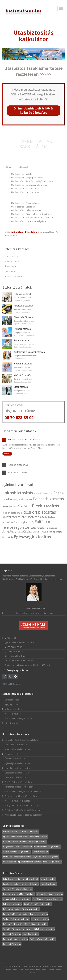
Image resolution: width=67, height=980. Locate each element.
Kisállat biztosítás (18, 473)
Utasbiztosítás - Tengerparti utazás (27, 178)
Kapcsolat (11, 638)
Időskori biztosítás (18, 465)
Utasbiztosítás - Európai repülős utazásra (30, 185)
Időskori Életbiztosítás (13, 924)
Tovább (7, 454)
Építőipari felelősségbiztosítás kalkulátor (23, 810)
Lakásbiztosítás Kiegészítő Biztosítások (21, 879)
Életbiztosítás (10, 267)
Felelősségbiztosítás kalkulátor (19, 782)
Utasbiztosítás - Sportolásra (24, 207)
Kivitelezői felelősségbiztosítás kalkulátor (23, 791)
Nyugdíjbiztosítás (22, 329)
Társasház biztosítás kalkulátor (19, 787)
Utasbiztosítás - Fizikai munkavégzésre (29, 221)
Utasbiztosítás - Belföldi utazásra (26, 210)
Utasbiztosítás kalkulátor (16, 777)
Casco (25, 506)
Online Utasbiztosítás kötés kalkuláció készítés (34, 110)
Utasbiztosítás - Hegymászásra (25, 192)
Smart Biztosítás (48, 879)
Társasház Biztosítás (24, 317)
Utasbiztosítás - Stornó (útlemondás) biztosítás (32, 218)
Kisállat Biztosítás (22, 375)
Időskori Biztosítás (23, 364)
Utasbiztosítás (11, 272)
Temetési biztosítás (47, 528)
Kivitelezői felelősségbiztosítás (24, 440)
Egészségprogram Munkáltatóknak (19, 894)
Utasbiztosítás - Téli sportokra (25, 189)
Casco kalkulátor (12, 754)
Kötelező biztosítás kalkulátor (18, 749)
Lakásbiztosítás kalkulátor (17, 745)
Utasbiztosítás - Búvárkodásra (25, 203)
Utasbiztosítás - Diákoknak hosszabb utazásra (32, 214)
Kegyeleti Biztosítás (30, 884)
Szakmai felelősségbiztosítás (33, 842)
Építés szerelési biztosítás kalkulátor (21, 796)
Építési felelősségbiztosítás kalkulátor (22, 740)
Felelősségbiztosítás (14, 277)
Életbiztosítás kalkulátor (16, 759)
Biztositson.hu (17, 966)
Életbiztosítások (21, 341)
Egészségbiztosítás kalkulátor (18, 763)
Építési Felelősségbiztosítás (16, 837)
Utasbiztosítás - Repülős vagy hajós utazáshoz (32, 181)
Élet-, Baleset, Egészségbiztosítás (47, 899)
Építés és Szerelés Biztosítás (42, 939)
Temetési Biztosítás (12, 929)
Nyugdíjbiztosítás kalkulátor (17, 768)
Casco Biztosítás (11, 842)
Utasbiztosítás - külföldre (23, 174)
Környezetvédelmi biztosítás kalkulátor (22, 806)
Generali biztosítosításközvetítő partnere (35, 613)
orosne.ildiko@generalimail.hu (21, 643)
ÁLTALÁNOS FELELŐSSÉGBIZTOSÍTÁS (24, 532)
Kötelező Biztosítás (23, 306)
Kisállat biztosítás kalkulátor (17, 801)
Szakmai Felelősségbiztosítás (47, 847)
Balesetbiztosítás (48, 499)
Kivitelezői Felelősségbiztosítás (29, 352)
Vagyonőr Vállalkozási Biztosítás (18, 847)
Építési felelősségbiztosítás (15, 939)
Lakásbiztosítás (11, 257)
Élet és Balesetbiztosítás (36, 924)
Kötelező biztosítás (13, 262)
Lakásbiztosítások (23, 294)
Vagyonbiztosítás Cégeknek (45, 857)
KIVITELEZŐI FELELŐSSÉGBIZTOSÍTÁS (24, 517)
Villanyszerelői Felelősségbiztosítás (39, 929)
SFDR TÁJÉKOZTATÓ (11, 684)
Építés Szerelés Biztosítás (30, 862)
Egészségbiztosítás (32, 537)
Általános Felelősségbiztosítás (17, 852)
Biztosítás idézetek (30, 909)
